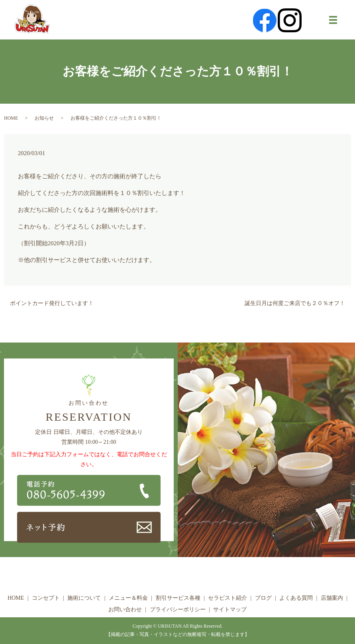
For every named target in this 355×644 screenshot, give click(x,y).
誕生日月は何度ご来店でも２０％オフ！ (295, 303)
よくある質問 (296, 598)
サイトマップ (230, 610)
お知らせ (44, 118)
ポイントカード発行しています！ (52, 303)
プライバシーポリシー (178, 610)
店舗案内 (332, 598)
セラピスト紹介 (228, 598)
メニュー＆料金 (128, 598)
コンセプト (46, 598)
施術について (84, 598)
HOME (11, 118)
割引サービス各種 (178, 598)
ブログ (263, 598)
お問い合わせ (125, 610)
